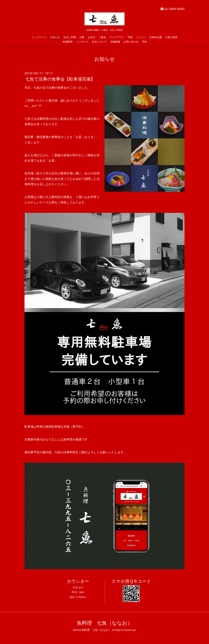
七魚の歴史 (171, 37)
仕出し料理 (70, 37)
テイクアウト (117, 37)
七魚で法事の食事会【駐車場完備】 (60, 79)
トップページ (39, 37)
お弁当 (91, 37)
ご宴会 (102, 37)
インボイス (82, 42)
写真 (130, 37)
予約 (144, 42)
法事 (82, 37)
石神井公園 (156, 37)
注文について (99, 42)
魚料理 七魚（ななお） (105, 623)
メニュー (141, 37)
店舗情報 (115, 42)
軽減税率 (68, 42)
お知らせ (55, 37)
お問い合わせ (131, 42)
